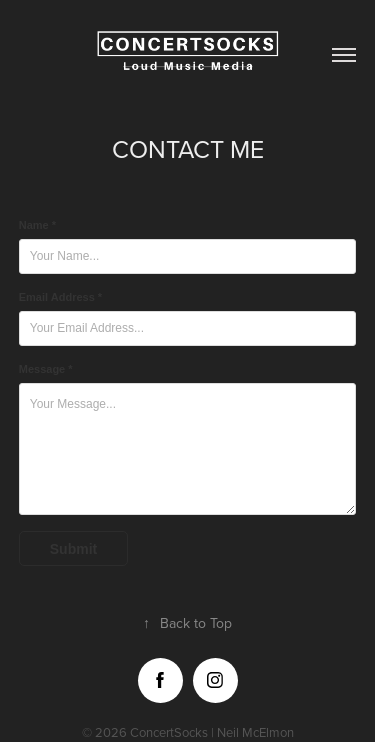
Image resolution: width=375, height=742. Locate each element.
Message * (46, 369)
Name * (37, 225)
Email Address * (60, 297)
